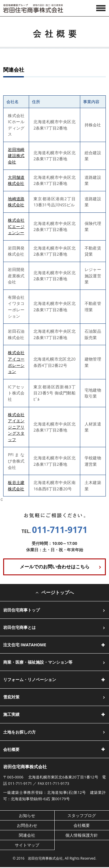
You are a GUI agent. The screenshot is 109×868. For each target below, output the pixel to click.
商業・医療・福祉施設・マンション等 (38, 662)
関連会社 (27, 835)
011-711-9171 (60, 530)
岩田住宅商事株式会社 (25, 767)
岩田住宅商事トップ (22, 610)
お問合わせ (27, 825)
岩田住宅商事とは (19, 627)
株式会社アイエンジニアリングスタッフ (16, 427)
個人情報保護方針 (82, 835)
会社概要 (82, 825)
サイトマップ (27, 845)
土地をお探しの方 (19, 732)
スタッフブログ (82, 815)
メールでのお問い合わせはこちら (55, 567)
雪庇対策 (11, 697)
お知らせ (27, 815)
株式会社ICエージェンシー (16, 226)
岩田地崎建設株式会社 (16, 156)
